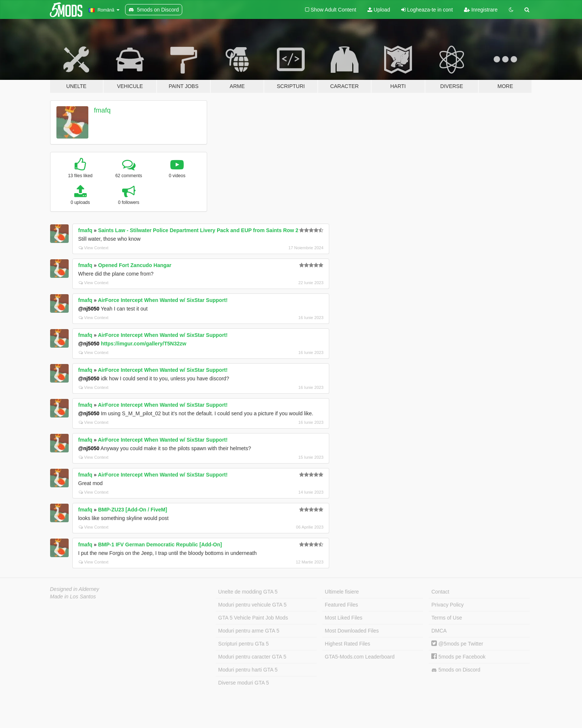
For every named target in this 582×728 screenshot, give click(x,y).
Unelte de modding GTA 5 (248, 592)
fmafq (102, 110)
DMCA (439, 631)
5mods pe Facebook (458, 657)
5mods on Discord (456, 670)
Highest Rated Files (347, 644)
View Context (94, 248)
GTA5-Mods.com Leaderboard (360, 657)
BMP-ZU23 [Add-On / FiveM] (133, 510)
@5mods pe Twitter (457, 644)
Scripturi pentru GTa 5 (243, 644)
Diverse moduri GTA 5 (244, 683)
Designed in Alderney (75, 589)
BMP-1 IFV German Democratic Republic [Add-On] (160, 545)
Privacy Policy (447, 605)
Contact (440, 592)
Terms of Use (447, 618)
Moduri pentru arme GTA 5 (249, 631)
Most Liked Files (344, 618)
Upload (379, 10)
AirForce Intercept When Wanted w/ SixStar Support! (163, 300)
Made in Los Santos (73, 597)
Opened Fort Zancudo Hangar (135, 265)
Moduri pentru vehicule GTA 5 (252, 605)
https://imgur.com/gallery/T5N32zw (144, 344)
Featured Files (341, 605)
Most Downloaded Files (352, 631)
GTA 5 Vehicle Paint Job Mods (253, 618)
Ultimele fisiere (342, 592)
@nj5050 (89, 309)
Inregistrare (481, 10)
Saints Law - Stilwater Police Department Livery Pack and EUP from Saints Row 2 (198, 230)
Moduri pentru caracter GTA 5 (252, 657)
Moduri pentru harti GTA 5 (248, 670)
